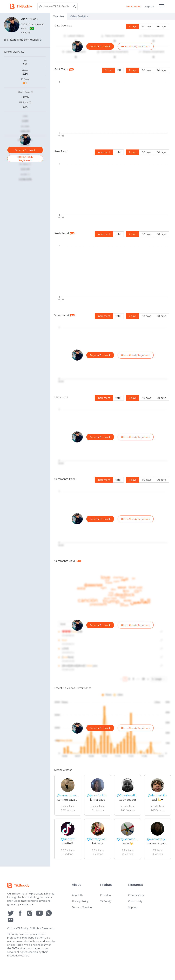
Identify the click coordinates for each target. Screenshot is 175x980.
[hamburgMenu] (161, 6)
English (150, 6)
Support (133, 919)
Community (135, 913)
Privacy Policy (80, 913)
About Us (78, 907)
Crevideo (105, 907)
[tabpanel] (113, 443)
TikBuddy (106, 913)
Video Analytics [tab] (79, 16)
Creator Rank (136, 907)
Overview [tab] (59, 16)
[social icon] (11, 925)
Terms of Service (82, 919)
